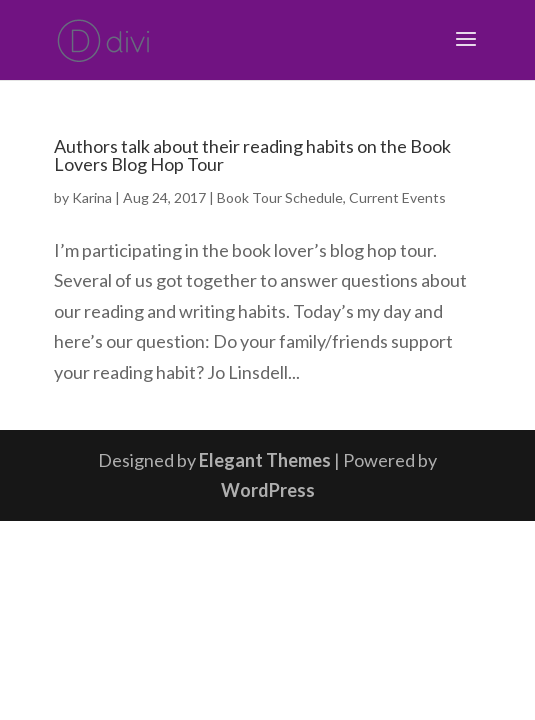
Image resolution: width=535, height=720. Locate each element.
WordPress (268, 490)
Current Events (397, 197)
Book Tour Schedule (280, 197)
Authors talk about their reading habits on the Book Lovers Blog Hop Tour (252, 155)
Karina (92, 197)
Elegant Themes (265, 460)
